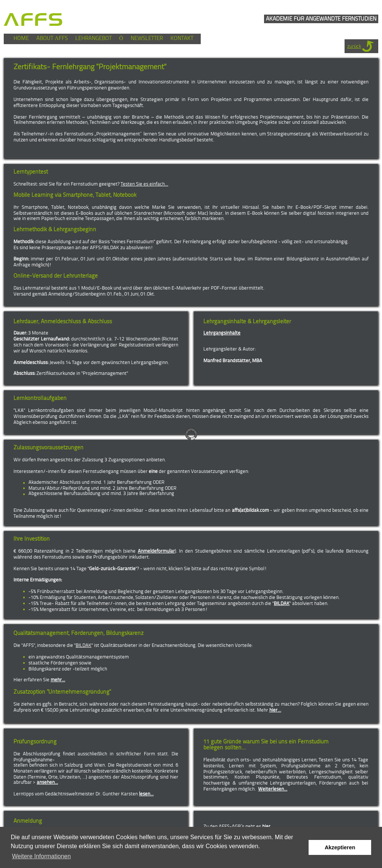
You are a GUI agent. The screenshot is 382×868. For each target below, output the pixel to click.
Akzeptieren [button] (340, 847)
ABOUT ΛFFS (52, 39)
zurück (354, 47)
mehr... (58, 680)
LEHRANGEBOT (93, 39)
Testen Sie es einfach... (144, 184)
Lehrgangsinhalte (222, 333)
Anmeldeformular (156, 551)
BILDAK (282, 604)
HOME (21, 39)
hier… (275, 710)
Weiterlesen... (273, 789)
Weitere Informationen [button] (41, 856)
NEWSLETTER (147, 39)
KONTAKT (182, 39)
